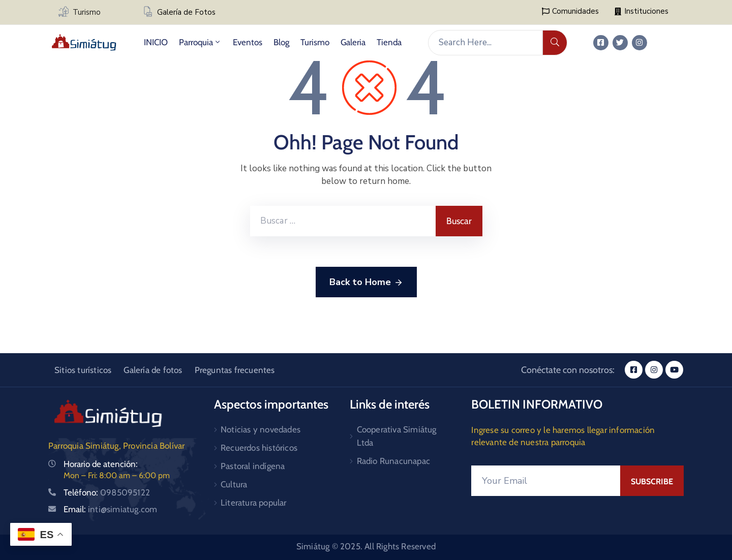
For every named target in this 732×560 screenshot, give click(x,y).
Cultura (234, 484)
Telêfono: (107, 492)
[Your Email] (546, 481)
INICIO (156, 42)
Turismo (87, 12)
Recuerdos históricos (259, 448)
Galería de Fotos (186, 12)
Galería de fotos (153, 370)
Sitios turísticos (83, 370)
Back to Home (366, 283)
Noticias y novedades (261, 429)
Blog (281, 42)
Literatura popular (254, 503)
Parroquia (200, 42)
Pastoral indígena (253, 466)
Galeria (353, 42)
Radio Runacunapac (393, 461)
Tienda (389, 42)
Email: (110, 509)
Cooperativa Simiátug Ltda (397, 436)
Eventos (248, 42)
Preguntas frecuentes (235, 370)
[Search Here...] (485, 43)
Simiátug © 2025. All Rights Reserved (366, 546)
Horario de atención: (101, 464)
